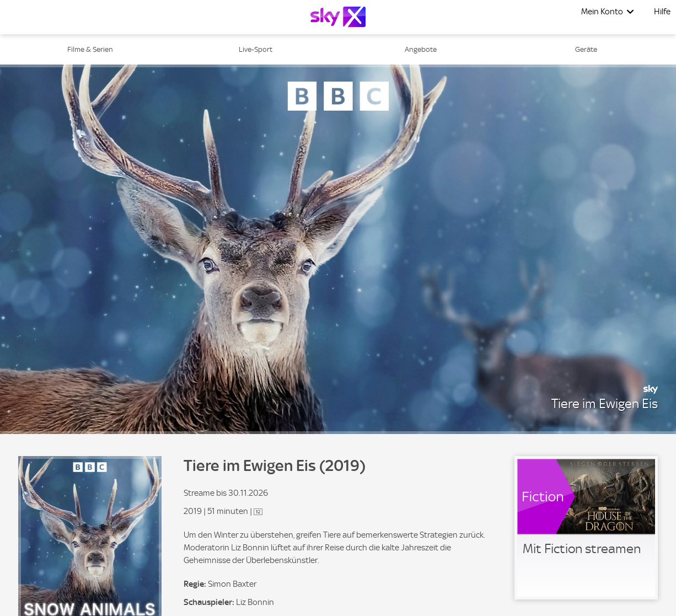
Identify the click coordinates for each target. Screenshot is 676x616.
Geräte (586, 49)
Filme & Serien (90, 49)
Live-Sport (256, 49)
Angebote (421, 49)
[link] (586, 528)
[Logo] (338, 17)
